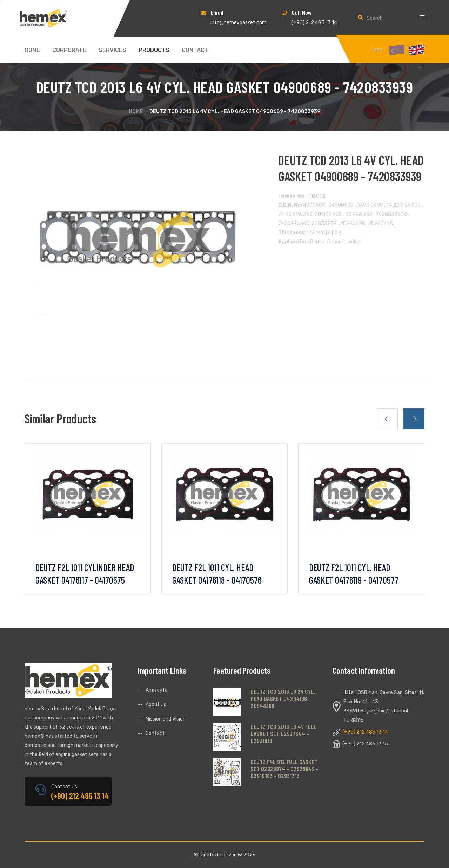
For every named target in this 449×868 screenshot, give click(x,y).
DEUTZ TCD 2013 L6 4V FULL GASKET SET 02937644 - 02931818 (283, 734)
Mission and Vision (166, 719)
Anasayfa (157, 690)
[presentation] (387, 419)
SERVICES (112, 50)
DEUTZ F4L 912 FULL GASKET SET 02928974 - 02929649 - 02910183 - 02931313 (284, 769)
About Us (156, 705)
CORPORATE (69, 50)
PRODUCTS (154, 50)
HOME (32, 50)
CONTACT (195, 50)
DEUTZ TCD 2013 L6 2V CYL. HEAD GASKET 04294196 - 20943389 (283, 698)
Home (136, 111)
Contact (155, 733)
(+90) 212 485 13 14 (314, 23)
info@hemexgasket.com (239, 23)
